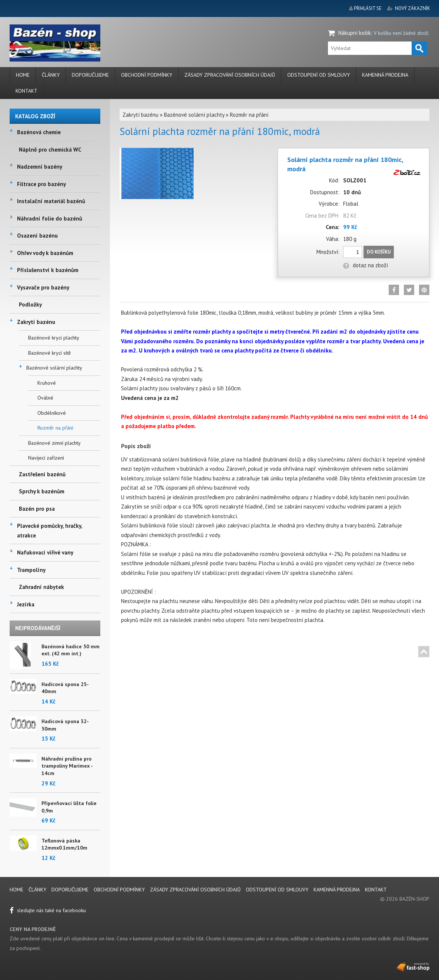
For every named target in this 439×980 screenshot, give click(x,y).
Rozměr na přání (55, 428)
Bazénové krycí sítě (49, 353)
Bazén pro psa (37, 509)
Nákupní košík (355, 33)
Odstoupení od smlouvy (319, 75)
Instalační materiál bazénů (51, 201)
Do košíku (379, 252)
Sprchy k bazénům (42, 491)
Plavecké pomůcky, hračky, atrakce (50, 531)
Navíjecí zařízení (46, 458)
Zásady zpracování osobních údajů (230, 75)
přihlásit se (368, 8)
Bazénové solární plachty (54, 368)
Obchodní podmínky (147, 75)
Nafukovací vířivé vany (45, 552)
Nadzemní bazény (40, 167)
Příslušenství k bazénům (48, 270)
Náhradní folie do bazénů (50, 218)
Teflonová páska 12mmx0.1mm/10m (64, 844)
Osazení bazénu (37, 236)
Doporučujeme (90, 75)
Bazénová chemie (39, 132)
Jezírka (26, 604)
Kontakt (26, 91)
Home (23, 75)
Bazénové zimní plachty (54, 443)
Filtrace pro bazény (41, 184)
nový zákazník (413, 8)
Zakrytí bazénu (36, 322)
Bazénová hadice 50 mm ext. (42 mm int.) (71, 650)
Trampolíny (31, 570)
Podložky (30, 304)
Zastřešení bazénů (42, 474)
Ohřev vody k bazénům (45, 253)
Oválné (45, 398)
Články (51, 75)
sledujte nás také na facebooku (48, 910)
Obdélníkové (52, 413)
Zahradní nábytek (41, 587)
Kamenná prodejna (385, 75)
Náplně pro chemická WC (50, 150)
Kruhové (47, 383)
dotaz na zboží (366, 265)
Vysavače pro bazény (43, 287)
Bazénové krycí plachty (54, 338)
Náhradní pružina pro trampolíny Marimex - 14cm (67, 766)
